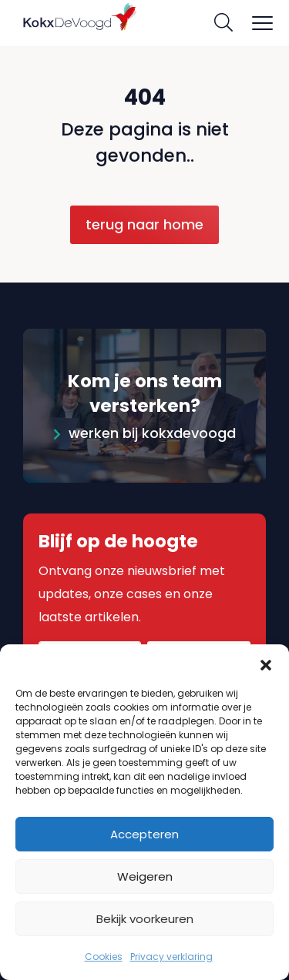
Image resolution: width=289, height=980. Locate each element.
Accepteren (144, 834)
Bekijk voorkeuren (145, 919)
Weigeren (145, 876)
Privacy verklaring (171, 957)
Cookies (104, 957)
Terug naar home (144, 224)
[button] (266, 664)
